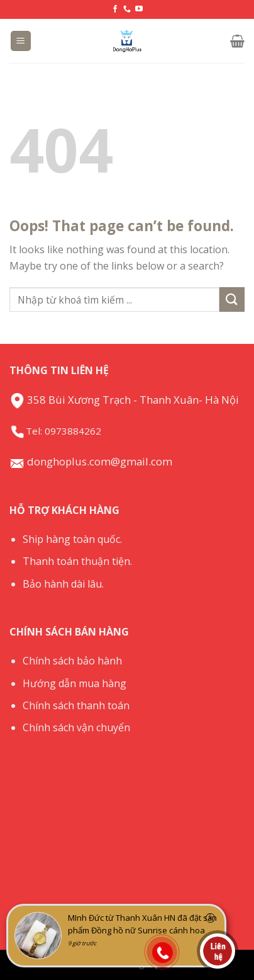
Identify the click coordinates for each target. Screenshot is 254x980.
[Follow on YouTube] (139, 9)
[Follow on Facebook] (115, 9)
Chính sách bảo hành (72, 661)
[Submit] (232, 299)
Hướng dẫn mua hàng (75, 683)
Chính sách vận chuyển (76, 727)
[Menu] (21, 41)
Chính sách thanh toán (76, 705)
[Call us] (127, 9)
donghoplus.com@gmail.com (91, 461)
